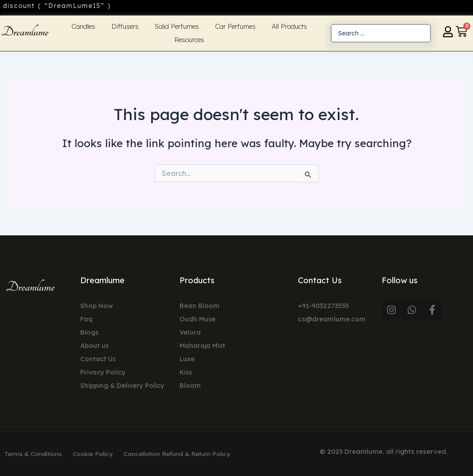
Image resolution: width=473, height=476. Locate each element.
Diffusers (125, 26)
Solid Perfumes (177, 26)
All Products (289, 26)
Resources (189, 40)
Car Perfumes (235, 26)
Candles (83, 26)
